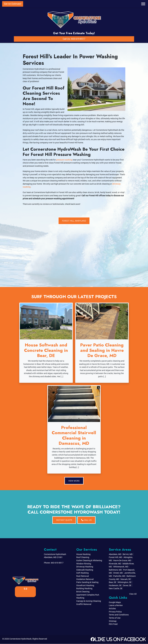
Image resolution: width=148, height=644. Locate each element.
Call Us (86, 520)
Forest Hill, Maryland (74, 221)
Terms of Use (115, 618)
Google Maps (115, 602)
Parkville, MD (119, 576)
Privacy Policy (115, 612)
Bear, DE (113, 582)
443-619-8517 (57, 563)
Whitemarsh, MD (121, 567)
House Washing (83, 554)
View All (133, 594)
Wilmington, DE (125, 582)
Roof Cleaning (83, 557)
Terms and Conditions (119, 615)
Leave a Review (116, 605)
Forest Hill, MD (115, 557)
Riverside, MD (115, 564)
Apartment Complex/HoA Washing (88, 596)
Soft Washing (82, 573)
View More (74, 481)
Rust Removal (83, 576)
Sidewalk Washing (85, 570)
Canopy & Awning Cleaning (89, 601)
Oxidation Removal (85, 579)
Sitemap (113, 621)
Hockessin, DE (115, 585)
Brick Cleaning (83, 592)
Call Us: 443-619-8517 (74, 39)
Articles (112, 609)
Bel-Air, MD (128, 554)
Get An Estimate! (13, 4)
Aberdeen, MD (115, 554)
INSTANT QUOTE (64, 520)
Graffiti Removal (84, 604)
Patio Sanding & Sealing (87, 582)
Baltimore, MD (115, 570)
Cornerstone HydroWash (20, 639)
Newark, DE (126, 579)
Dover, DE (127, 585)
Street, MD (118, 573)
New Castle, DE (116, 589)
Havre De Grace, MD (122, 561)
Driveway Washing (85, 567)
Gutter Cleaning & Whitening (89, 561)
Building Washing (84, 589)
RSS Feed (113, 624)
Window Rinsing (84, 564)
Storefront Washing (85, 585)
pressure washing (64, 160)
